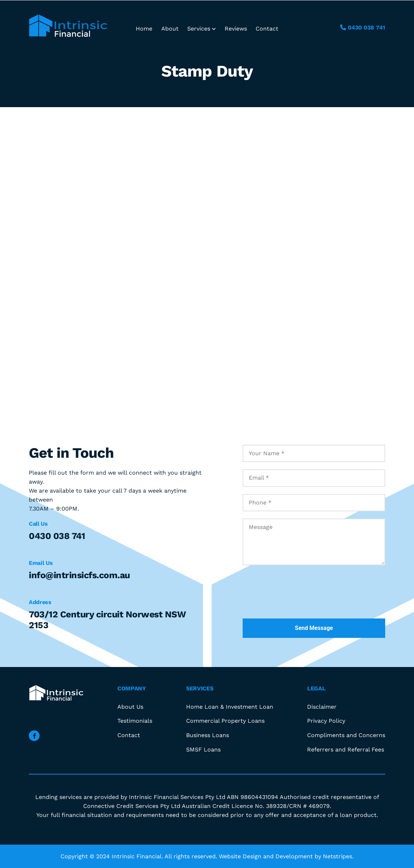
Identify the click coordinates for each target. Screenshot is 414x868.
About (170, 29)
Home (144, 29)
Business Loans (208, 735)
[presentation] (297, 595)
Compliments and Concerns (346, 735)
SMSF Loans (203, 750)
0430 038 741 (363, 28)
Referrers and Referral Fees (346, 750)
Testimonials (135, 721)
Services (201, 29)
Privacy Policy (326, 721)
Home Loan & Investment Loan (230, 707)
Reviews (236, 29)
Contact (267, 29)
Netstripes (337, 856)
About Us (130, 707)
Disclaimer (322, 707)
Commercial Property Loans (225, 721)
